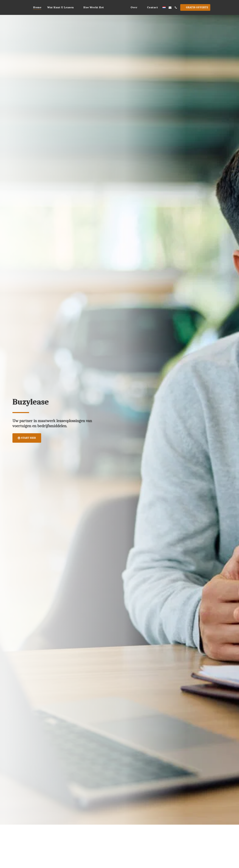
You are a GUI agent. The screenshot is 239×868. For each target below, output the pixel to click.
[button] (53, 7)
